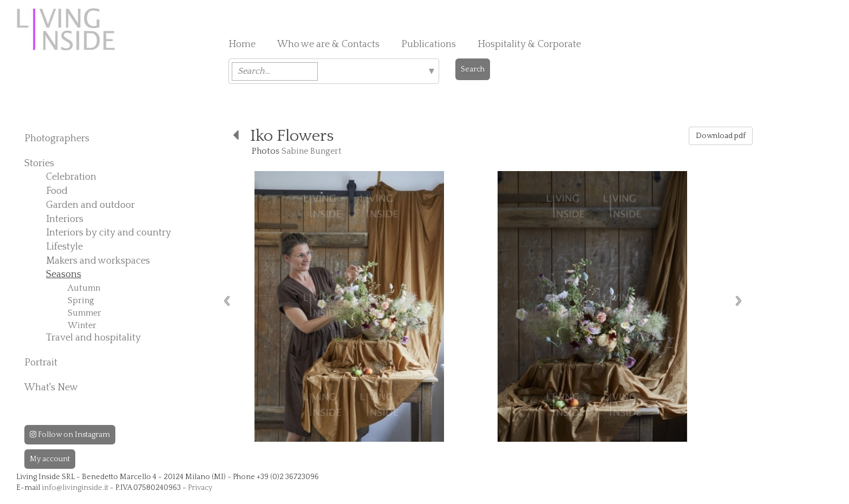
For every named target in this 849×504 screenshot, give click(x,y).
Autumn (84, 288)
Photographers (57, 139)
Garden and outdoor (90, 205)
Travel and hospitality (93, 338)
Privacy (200, 488)
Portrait (41, 363)
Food (57, 191)
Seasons (64, 274)
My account (50, 459)
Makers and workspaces (98, 261)
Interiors (65, 219)
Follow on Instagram (70, 435)
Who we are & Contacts (328, 44)
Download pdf (721, 136)
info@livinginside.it (75, 488)
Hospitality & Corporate (529, 44)
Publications (429, 44)
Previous (227, 301)
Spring (81, 300)
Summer (84, 313)
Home (242, 44)
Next (739, 301)
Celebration (71, 177)
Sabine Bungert (312, 151)
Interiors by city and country (109, 233)
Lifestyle (64, 247)
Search (473, 69)
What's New (51, 388)
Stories (39, 163)
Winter (82, 325)
